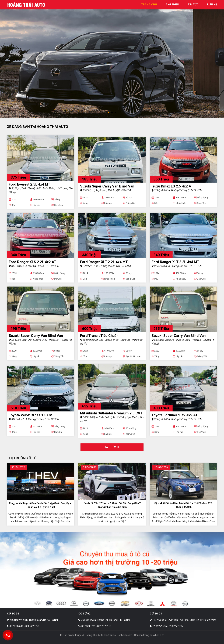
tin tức (193, 5)
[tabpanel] (112, 59)
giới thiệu (172, 5)
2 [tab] (112, 113)
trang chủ (149, 5)
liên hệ (212, 5)
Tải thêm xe (112, 447)
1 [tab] (108, 113)
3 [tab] (115, 113)
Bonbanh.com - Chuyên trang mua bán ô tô (141, 635)
